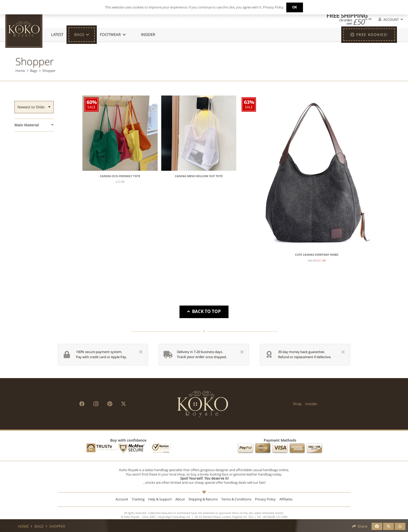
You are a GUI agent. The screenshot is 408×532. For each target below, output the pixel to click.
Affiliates (286, 499)
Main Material (27, 125)
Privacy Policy (265, 499)
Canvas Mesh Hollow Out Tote (199, 176)
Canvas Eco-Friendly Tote (120, 176)
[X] (124, 404)
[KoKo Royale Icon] (24, 29)
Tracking (138, 499)
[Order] (34, 107)
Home (20, 71)
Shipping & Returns (203, 499)
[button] (390, 20)
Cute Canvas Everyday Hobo (317, 255)
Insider (311, 404)
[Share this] (377, 526)
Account (122, 499)
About (180, 499)
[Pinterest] (110, 404)
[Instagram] (96, 404)
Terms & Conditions (236, 499)
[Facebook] (82, 404)
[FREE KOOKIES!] (369, 35)
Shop (297, 404)
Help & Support (160, 499)
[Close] (141, 352)
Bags (34, 71)
